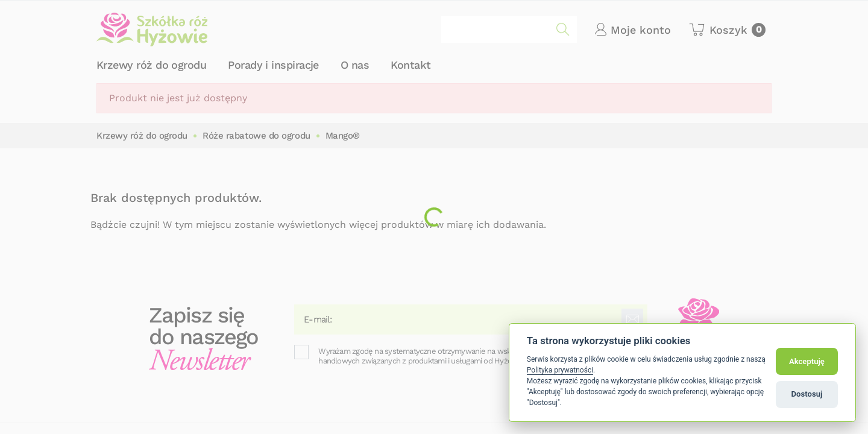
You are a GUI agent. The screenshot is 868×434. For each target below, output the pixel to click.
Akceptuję (807, 361)
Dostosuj (807, 394)
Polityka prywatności (560, 370)
